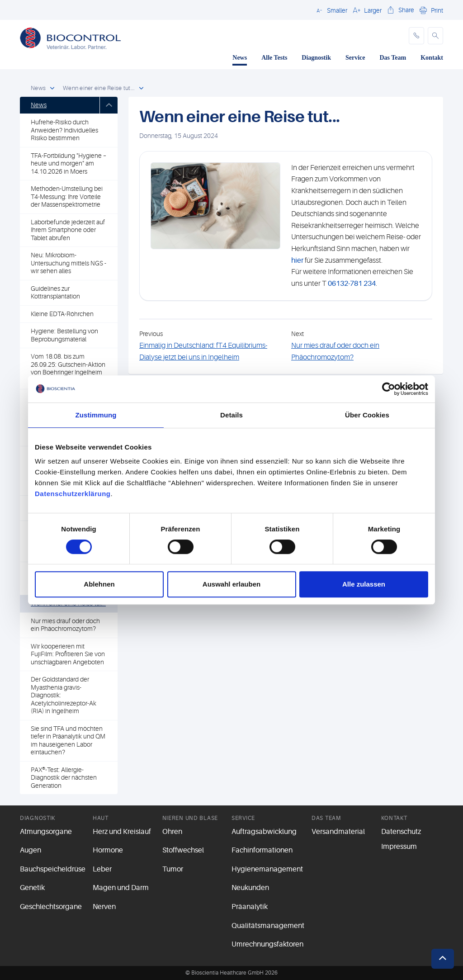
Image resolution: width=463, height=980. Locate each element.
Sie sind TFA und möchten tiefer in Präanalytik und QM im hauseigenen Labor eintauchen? (68, 741)
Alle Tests (274, 58)
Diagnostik (316, 58)
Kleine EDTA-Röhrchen (62, 314)
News (240, 58)
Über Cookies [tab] (367, 415)
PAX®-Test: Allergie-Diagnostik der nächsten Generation (64, 778)
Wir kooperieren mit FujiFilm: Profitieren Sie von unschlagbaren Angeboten (68, 654)
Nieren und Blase (190, 818)
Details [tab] (231, 415)
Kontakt (432, 58)
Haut (101, 818)
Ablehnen (99, 584)
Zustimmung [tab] (96, 415)
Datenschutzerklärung (73, 494)
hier (297, 260)
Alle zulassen (364, 584)
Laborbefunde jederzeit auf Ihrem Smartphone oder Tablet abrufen (68, 230)
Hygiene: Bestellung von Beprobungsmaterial (64, 335)
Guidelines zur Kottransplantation (55, 293)
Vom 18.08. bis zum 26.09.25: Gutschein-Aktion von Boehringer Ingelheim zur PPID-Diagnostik (68, 368)
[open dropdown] (52, 89)
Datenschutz (401, 832)
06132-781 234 (352, 284)
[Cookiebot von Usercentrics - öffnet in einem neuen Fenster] (389, 389)
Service (355, 58)
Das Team (393, 58)
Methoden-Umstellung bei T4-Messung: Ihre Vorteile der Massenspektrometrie (67, 196)
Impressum (399, 847)
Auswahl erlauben (231, 584)
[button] (331, 10)
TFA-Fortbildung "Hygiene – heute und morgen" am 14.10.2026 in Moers (69, 163)
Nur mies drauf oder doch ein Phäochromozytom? (65, 625)
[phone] (416, 36)
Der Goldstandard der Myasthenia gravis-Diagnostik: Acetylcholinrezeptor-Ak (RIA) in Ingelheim (64, 695)
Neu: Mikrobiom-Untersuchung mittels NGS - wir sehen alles (69, 263)
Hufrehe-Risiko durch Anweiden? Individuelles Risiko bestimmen (64, 130)
